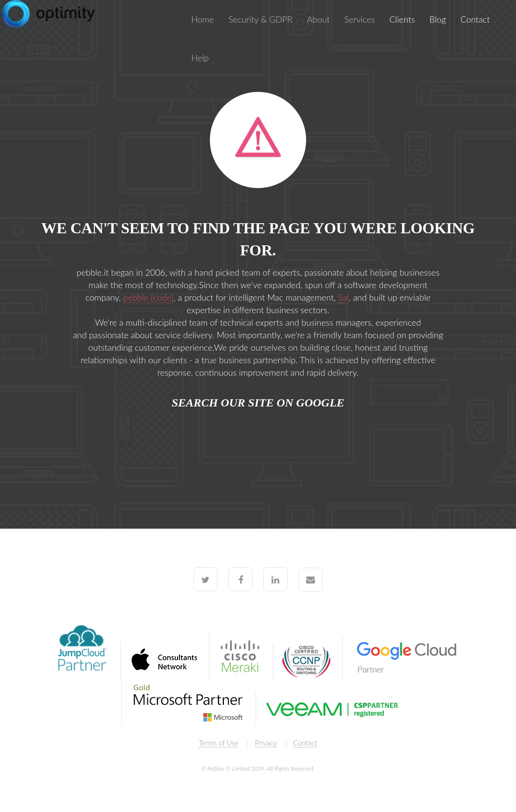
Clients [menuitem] (402, 19)
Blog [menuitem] (438, 19)
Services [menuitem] (360, 19)
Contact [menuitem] (475, 19)
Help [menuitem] (200, 58)
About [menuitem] (318, 19)
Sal (343, 297)
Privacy (266, 743)
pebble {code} (148, 297)
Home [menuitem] (202, 19)
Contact (305, 743)
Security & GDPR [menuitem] (260, 19)
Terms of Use (219, 743)
